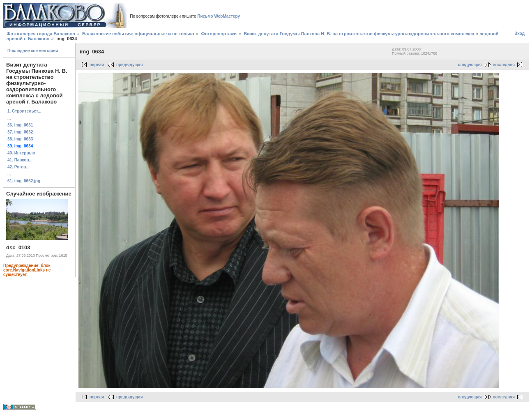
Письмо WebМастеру (219, 16)
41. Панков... (20, 160)
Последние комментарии (33, 51)
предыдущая (130, 65)
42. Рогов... (18, 167)
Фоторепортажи (219, 34)
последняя (504, 65)
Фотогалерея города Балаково (41, 34)
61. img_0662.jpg (24, 181)
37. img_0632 (20, 132)
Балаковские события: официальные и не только (138, 34)
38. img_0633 (20, 139)
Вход (519, 33)
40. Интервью (21, 153)
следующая (470, 65)
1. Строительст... (24, 111)
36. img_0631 (20, 125)
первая (97, 65)
